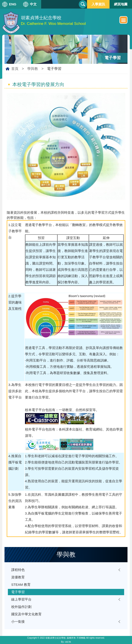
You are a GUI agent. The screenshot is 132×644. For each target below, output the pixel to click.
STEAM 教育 (21, 585)
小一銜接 (18, 621)
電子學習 (18, 592)
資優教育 (18, 577)
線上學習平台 (21, 599)
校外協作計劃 (21, 607)
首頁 (15, 69)
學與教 (33, 69)
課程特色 (18, 570)
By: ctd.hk (66, 642)
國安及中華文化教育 (26, 614)
